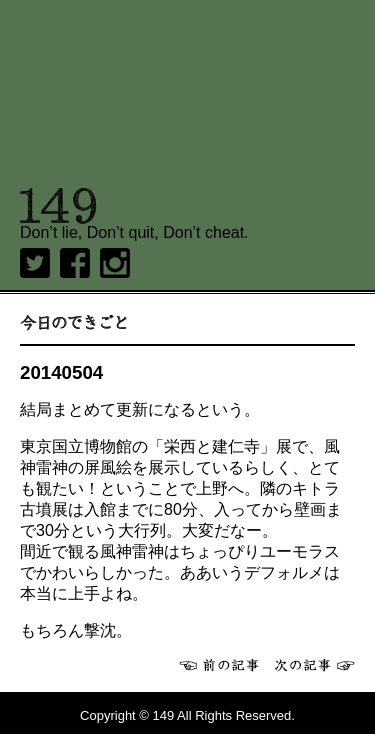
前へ (219, 665)
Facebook (75, 263)
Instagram (115, 263)
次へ (315, 665)
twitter (35, 263)
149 (58, 206)
